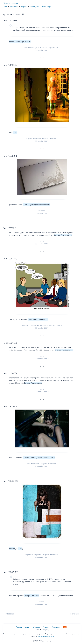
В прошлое (9, 614)
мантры (60, 325)
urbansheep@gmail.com (46, 637)
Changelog (45, 630)
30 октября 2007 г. (42, 50)
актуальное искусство (33, 555)
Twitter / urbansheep (63, 235)
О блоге (36, 630)
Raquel (12, 549)
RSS (65, 627)
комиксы (33, 325)
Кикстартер (34, 7)
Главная (19, 627)
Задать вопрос (47, 7)
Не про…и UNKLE (32, 596)
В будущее (75, 614)
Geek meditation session (38, 319)
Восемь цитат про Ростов (20, 41)
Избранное (14, 7)
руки (29, 464)
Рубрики (24, 7)
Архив (5, 7)
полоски (47, 138)
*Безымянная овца (10, 3)
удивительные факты (32, 48)
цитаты (44, 48)
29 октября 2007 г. (42, 359)
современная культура (47, 325)
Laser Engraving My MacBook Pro (36, 205)
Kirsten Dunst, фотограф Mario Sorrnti (39, 457)
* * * (15, 132)
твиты (42, 241)
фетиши (54, 138)
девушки (29, 138)
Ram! (20, 549)
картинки (38, 138)
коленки (36, 464)
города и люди (54, 48)
